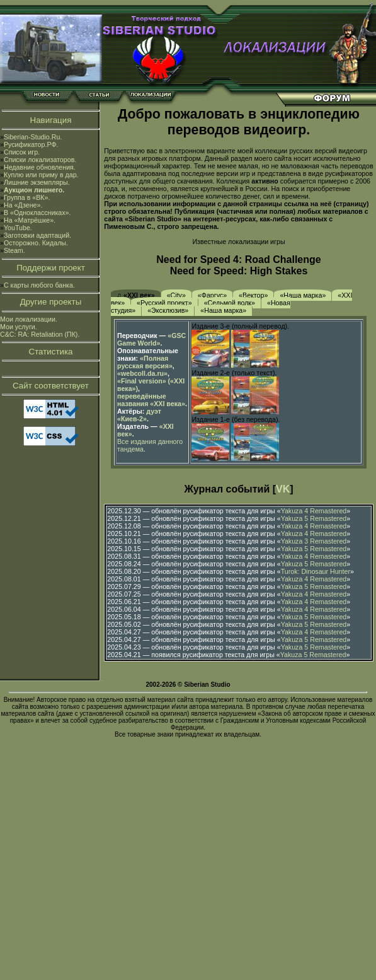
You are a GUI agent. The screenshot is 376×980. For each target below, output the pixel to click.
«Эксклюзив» (168, 310)
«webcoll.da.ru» (142, 373)
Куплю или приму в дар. (41, 175)
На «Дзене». (23, 205)
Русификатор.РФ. (31, 144)
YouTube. (18, 228)
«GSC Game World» (151, 339)
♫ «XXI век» (136, 295)
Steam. (14, 250)
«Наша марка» (303, 295)
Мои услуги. (19, 327)
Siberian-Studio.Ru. (33, 137)
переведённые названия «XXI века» (151, 400)
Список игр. (22, 152)
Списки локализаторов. (40, 160)
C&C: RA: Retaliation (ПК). (40, 334)
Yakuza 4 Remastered (314, 511)
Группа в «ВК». (27, 197)
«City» (176, 295)
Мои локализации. (29, 319)
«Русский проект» (164, 303)
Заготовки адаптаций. (37, 235)
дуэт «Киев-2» (139, 415)
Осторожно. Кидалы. (36, 243)
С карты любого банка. (39, 285)
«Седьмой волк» (230, 303)
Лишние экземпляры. (37, 182)
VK (283, 489)
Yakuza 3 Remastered (314, 541)
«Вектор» (253, 295)
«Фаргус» (212, 295)
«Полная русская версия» (145, 362)
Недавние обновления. (40, 167)
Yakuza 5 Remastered (314, 518)
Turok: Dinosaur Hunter (316, 571)
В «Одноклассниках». (37, 213)
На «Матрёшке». (30, 220)
